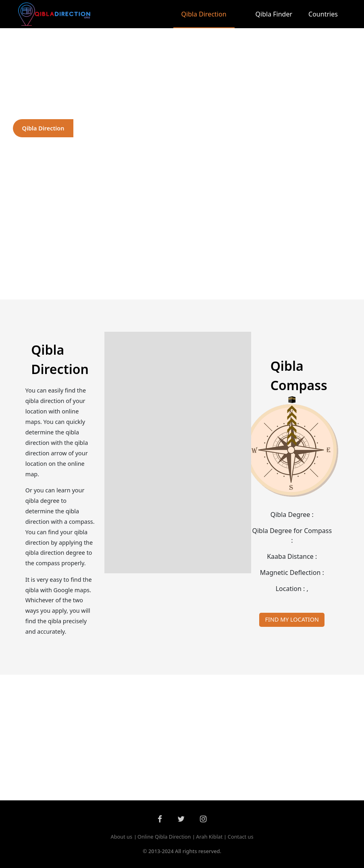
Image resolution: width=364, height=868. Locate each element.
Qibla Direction (204, 14)
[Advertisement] (182, 237)
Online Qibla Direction (164, 837)
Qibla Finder (274, 14)
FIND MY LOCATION (292, 619)
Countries (323, 14)
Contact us (241, 837)
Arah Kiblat (209, 837)
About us (121, 837)
